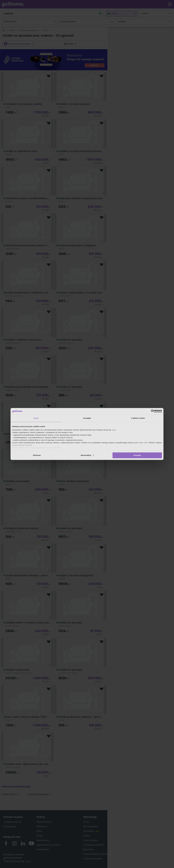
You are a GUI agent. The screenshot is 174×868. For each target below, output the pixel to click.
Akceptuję (137, 455)
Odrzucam (37, 455)
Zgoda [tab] (36, 418)
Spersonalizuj (87, 455)
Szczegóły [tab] (87, 418)
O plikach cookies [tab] (138, 418)
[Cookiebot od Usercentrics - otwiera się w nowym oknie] (147, 411)
